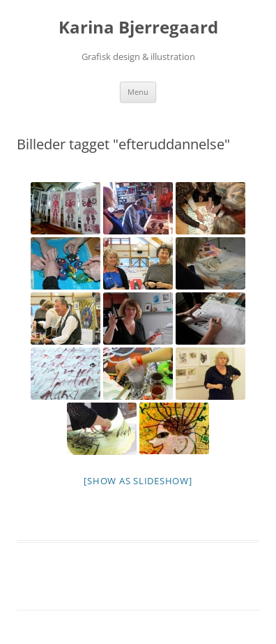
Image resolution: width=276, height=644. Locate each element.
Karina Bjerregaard (138, 28)
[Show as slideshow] (138, 481)
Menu (138, 92)
